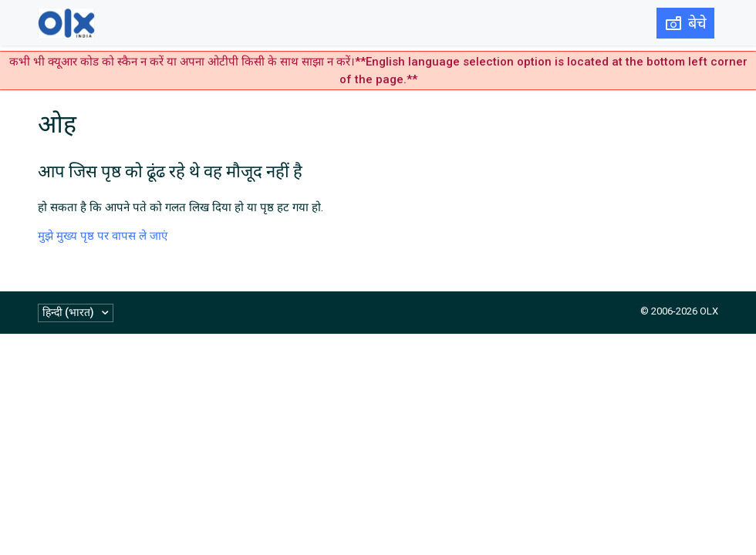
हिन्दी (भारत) (69, 312)
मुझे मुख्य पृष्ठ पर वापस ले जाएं (103, 236)
